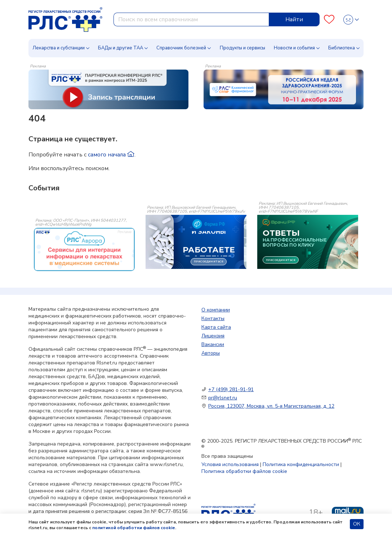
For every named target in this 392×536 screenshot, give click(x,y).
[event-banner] (84, 249)
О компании (216, 310)
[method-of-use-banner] (108, 89)
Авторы (211, 353)
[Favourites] (329, 20)
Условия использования (230, 464)
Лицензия (213, 336)
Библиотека (342, 48)
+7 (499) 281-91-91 (231, 389)
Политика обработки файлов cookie (244, 471)
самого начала (111, 155)
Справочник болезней (181, 48)
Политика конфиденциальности (301, 464)
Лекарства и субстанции (59, 48)
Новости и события (294, 48)
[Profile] (351, 20)
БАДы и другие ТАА (121, 48)
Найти (294, 19)
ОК (357, 524)
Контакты (213, 318)
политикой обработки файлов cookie (134, 528)
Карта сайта (216, 327)
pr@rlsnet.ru (223, 398)
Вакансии (213, 344)
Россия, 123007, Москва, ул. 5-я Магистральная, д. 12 (271, 406)
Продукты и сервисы (242, 48)
